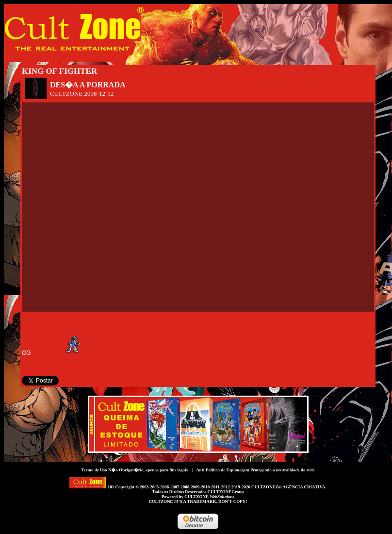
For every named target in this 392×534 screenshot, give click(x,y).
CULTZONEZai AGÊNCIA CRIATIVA (288, 487)
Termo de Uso (94, 470)
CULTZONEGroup (225, 492)
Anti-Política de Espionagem (223, 470)
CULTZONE (209, 497)
